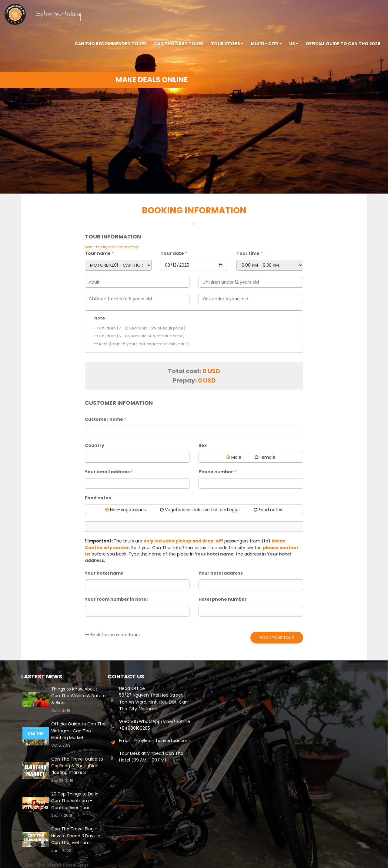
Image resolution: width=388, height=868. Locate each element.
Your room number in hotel (116, 599)
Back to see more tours (112, 635)
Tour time (249, 253)
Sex (203, 445)
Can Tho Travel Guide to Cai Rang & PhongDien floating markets (77, 766)
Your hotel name (104, 573)
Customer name (105, 419)
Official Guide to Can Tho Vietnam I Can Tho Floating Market (78, 731)
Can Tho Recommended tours (111, 44)
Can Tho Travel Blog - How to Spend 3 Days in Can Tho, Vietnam (76, 836)
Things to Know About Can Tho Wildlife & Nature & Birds (79, 696)
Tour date (174, 253)
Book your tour (277, 638)
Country (95, 445)
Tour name (99, 253)
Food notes (98, 498)
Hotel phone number (223, 599)
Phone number (217, 472)
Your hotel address (221, 573)
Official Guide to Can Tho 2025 (343, 44)
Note (100, 318)
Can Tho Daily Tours (179, 44)
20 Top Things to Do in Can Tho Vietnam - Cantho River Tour (75, 801)
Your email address (109, 472)
